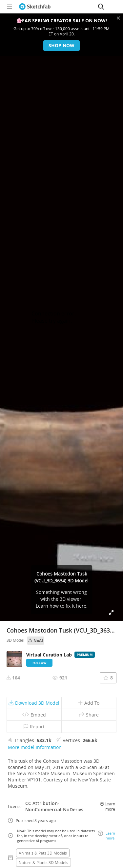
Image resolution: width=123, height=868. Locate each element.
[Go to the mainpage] (35, 7)
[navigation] (10, 7)
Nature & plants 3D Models (43, 862)
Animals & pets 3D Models (43, 853)
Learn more (108, 806)
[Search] (101, 7)
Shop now (61, 45)
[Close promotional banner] (118, 18)
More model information (35, 747)
